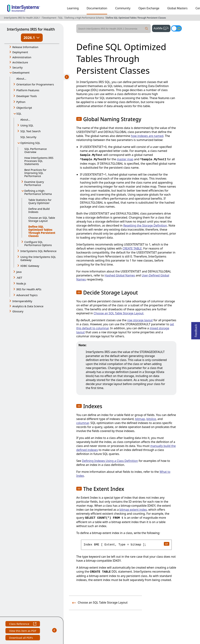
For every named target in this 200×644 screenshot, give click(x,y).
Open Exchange (149, 8)
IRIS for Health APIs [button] (29, 289)
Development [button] (21, 72)
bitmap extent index (133, 510)
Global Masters (177, 8)
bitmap (140, 419)
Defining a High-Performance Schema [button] (38, 192)
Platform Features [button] (28, 90)
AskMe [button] (162, 28)
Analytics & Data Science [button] (28, 306)
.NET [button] (19, 278)
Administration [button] (22, 57)
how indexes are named (147, 136)
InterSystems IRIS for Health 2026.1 (22, 18)
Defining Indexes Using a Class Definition (110, 461)
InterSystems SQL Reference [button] (38, 251)
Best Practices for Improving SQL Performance (35, 173)
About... (21, 78)
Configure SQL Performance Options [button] (38, 243)
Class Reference (23, 624)
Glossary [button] (18, 311)
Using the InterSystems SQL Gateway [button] (38, 258)
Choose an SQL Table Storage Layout (42, 219)
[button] (79, 119)
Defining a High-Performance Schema (85, 18)
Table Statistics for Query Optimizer (40, 201)
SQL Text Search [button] (31, 131)
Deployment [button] (20, 52)
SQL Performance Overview (36, 150)
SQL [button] (19, 113)
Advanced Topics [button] (27, 295)
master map (125, 159)
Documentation (97, 8)
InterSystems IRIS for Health (31, 29)
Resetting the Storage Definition (145, 225)
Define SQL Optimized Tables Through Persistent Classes (136, 18)
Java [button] (19, 272)
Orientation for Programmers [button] (35, 84)
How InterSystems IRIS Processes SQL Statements (39, 161)
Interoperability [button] (22, 301)
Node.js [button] (21, 283)
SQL (61, 18)
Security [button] (17, 67)
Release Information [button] (25, 47)
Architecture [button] (20, 62)
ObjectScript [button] (24, 108)
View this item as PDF (23, 631)
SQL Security (28, 137)
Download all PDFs (21, 638)
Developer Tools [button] (27, 96)
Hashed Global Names (120, 275)
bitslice (151, 419)
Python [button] (21, 102)
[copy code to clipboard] (166, 544)
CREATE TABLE (132, 248)
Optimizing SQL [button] (30, 143)
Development (50, 18)
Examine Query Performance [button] (34, 183)
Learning (73, 8)
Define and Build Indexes (39, 210)
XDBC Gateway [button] (30, 266)
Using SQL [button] (27, 125)
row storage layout (140, 320)
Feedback (196, 330)
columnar (83, 423)
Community (123, 8)
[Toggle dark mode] (176, 28)
